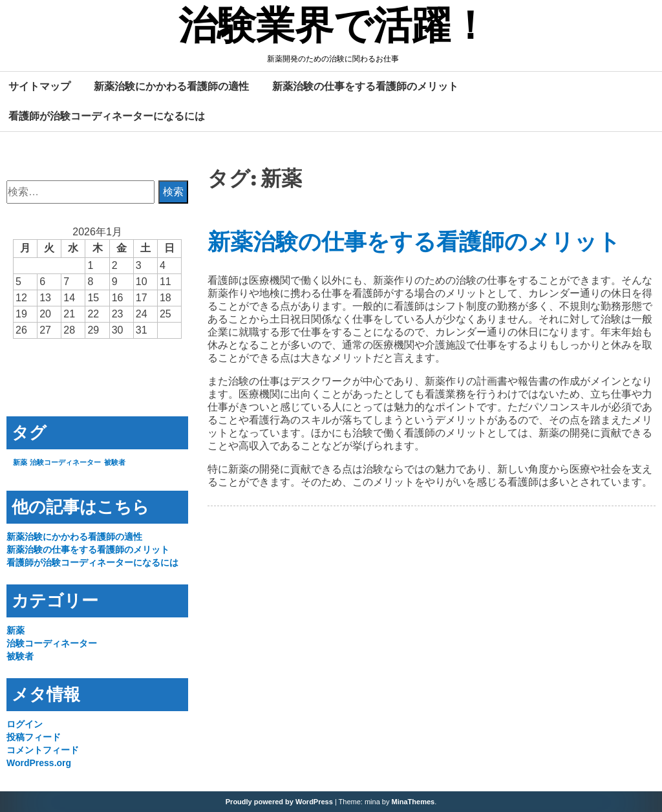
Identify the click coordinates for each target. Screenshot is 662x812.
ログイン (25, 724)
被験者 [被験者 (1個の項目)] (115, 462)
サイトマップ (39, 86)
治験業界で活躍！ (334, 28)
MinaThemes (413, 802)
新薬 (16, 630)
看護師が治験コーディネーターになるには (107, 116)
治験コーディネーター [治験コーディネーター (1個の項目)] (65, 462)
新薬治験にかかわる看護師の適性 (171, 86)
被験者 (20, 656)
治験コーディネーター (52, 643)
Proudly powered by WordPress (279, 802)
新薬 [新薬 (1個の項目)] (20, 462)
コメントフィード (43, 750)
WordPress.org (39, 763)
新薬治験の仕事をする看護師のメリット (365, 86)
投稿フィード (34, 737)
